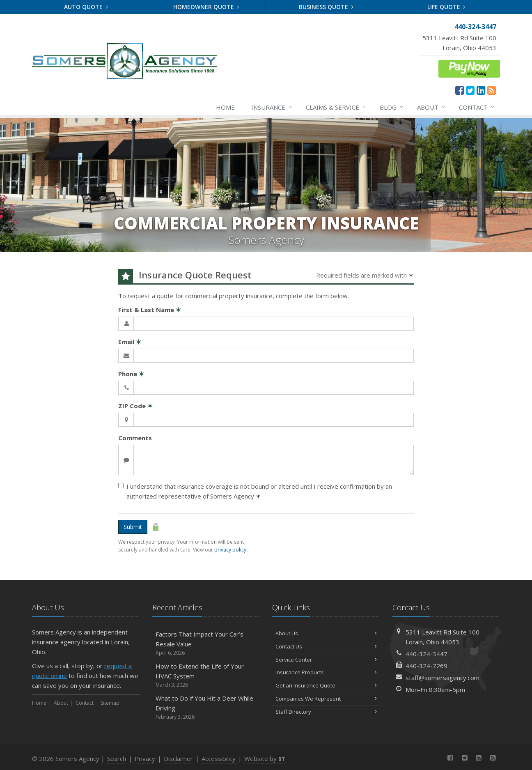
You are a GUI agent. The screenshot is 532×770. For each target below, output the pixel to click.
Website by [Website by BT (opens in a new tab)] (265, 759)
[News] (492, 90)
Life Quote (446, 7)
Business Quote (326, 7)
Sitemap (110, 703)
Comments (135, 438)
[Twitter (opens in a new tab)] (470, 90)
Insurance (272, 107)
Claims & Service (336, 107)
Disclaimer (178, 759)
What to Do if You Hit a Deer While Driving (206, 707)
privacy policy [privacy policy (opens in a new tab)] (230, 550)
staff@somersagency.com (443, 678)
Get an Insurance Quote (326, 685)
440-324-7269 (427, 666)
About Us (326, 633)
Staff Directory (326, 712)
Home (225, 107)
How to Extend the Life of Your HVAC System (206, 675)
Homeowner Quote (206, 7)
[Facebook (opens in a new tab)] (460, 90)
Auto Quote (86, 7)
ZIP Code (135, 406)
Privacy (145, 759)
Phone (131, 374)
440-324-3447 (427, 654)
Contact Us (326, 646)
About (431, 107)
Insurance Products (326, 672)
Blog (392, 107)
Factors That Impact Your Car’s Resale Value (206, 643)
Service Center (326, 660)
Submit (133, 527)
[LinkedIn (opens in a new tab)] (481, 90)
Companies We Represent (326, 699)
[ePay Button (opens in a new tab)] (469, 68)
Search (117, 759)
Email (130, 342)
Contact (477, 107)
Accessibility (219, 759)
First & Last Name (150, 310)
